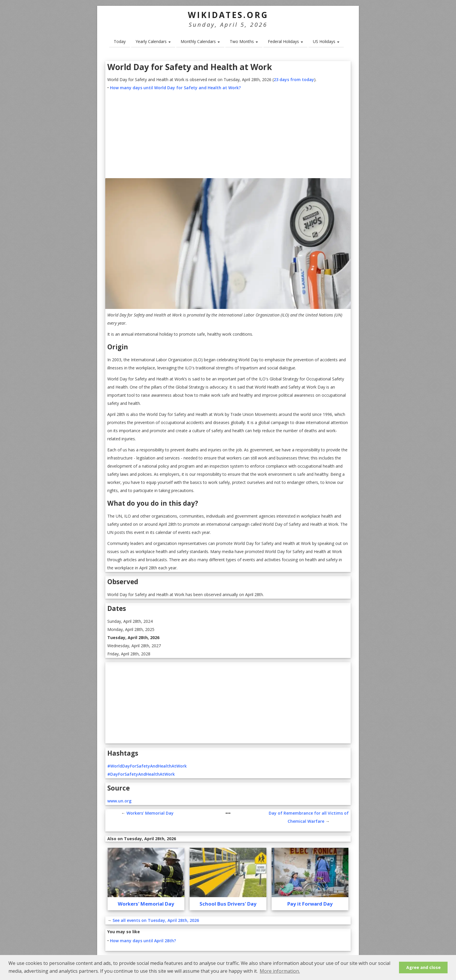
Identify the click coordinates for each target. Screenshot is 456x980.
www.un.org (119, 801)
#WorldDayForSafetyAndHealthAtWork (147, 766)
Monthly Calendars (200, 41)
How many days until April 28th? (143, 941)
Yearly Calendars (153, 41)
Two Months (244, 41)
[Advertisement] (228, 135)
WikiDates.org (228, 15)
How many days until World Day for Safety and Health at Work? (175, 88)
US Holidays (326, 41)
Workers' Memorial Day (150, 813)
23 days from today (294, 79)
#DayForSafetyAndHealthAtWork (141, 774)
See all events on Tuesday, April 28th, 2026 (156, 920)
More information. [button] (280, 971)
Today (120, 41)
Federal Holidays (285, 41)
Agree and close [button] (423, 967)
